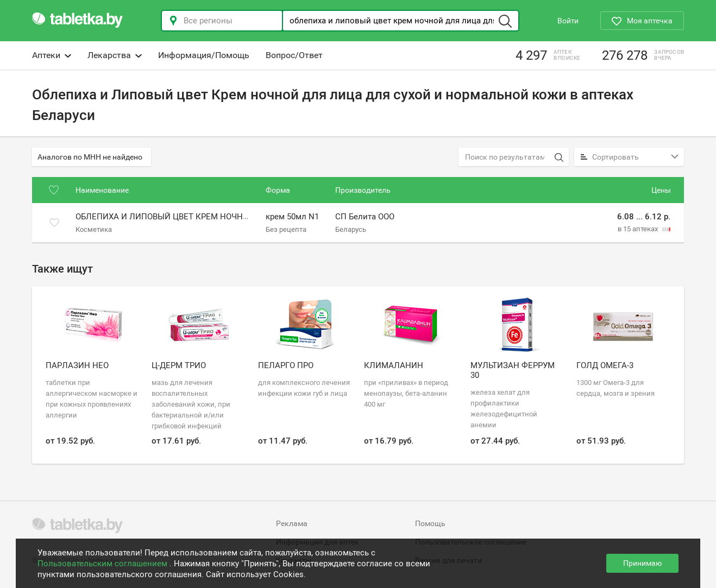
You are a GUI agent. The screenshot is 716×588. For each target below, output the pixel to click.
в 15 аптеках (639, 229)
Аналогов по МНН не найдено (90, 157)
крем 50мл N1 (292, 217)
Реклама (292, 523)
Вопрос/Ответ (294, 55)
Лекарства (115, 55)
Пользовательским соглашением (103, 564)
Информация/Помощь (204, 55)
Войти (568, 21)
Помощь (430, 523)
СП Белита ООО (365, 217)
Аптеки (52, 55)
